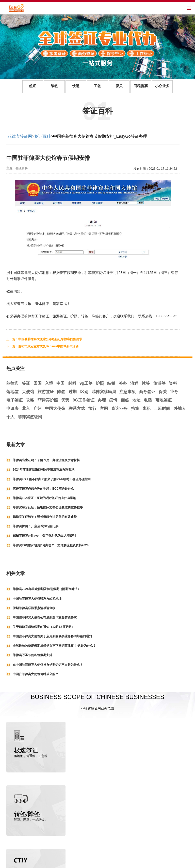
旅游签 (159, 383)
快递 (76, 86)
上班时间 (162, 408)
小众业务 (162, 86)
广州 (38, 408)
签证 (33, 86)
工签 (97, 86)
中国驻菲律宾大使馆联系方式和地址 (37, 599)
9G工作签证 (83, 400)
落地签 (12, 392)
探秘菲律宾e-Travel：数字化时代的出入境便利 (44, 536)
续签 (54, 86)
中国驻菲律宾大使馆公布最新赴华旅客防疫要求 (45, 617)
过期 (73, 392)
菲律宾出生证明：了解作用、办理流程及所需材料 (46, 460)
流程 (134, 383)
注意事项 (127, 392)
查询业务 (119, 408)
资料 (173, 383)
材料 (72, 383)
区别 (84, 392)
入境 (49, 383)
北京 (26, 408)
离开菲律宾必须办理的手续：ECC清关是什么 (43, 489)
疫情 (113, 400)
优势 (65, 400)
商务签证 (147, 392)
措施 (135, 408)
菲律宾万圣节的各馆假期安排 (32, 655)
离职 (147, 408)
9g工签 (86, 383)
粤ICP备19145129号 (113, 863)
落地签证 (164, 400)
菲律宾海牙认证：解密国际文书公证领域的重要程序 (48, 507)
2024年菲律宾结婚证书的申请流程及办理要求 (44, 470)
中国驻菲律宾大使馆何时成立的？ (36, 674)
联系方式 (77, 408)
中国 (60, 383)
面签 (125, 400)
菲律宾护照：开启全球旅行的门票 (36, 526)
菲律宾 (12, 383)
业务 (174, 392)
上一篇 (44, 339)
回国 (38, 383)
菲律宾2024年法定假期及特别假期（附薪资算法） (47, 589)
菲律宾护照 (48, 400)
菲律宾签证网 (20, 136)
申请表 (12, 408)
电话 (148, 400)
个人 (10, 417)
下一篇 (42, 346)
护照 (100, 383)
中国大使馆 (55, 408)
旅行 (92, 408)
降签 (61, 392)
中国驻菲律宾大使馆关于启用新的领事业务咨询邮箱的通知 (52, 636)
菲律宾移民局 (104, 392)
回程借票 (141, 86)
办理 (102, 400)
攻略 (30, 400)
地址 (136, 400)
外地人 (180, 408)
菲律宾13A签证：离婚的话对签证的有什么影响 (44, 498)
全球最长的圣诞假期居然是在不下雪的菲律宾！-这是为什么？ (54, 646)
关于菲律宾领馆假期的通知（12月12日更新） (44, 627)
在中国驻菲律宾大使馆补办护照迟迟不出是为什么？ (48, 665)
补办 (123, 383)
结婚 (111, 383)
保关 (119, 86)
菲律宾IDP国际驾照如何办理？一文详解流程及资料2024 (51, 545)
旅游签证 (46, 392)
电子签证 (14, 400)
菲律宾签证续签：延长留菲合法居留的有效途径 (45, 517)
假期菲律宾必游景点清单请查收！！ (37, 608)
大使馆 (28, 392)
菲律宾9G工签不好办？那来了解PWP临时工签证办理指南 (52, 479)
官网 (104, 408)
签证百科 (42, 136)
